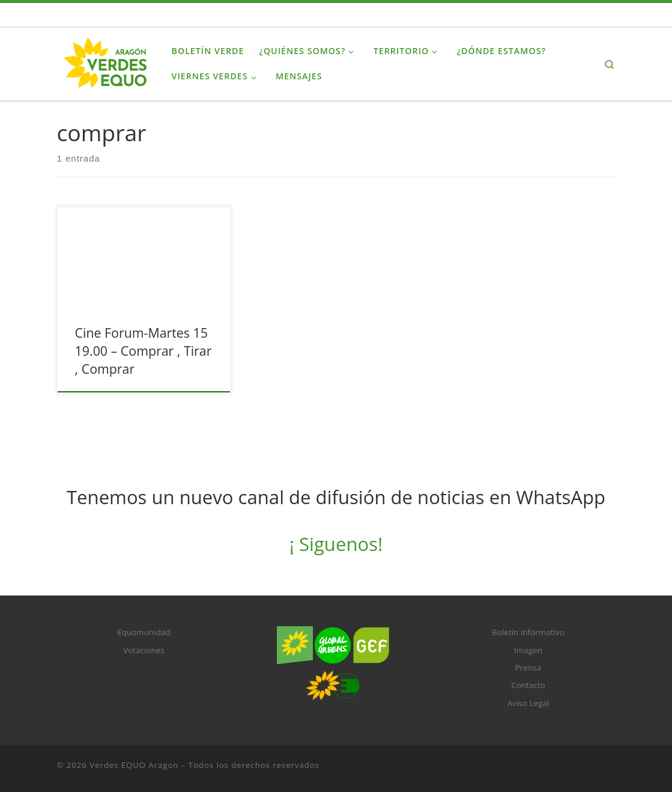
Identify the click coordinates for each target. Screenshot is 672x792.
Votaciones (144, 650)
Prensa (528, 668)
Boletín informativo (528, 632)
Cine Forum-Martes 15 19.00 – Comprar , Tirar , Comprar (144, 351)
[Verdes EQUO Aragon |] (105, 62)
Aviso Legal (528, 703)
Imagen (528, 650)
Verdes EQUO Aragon (134, 765)
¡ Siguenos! (336, 544)
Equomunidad (144, 632)
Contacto (528, 685)
